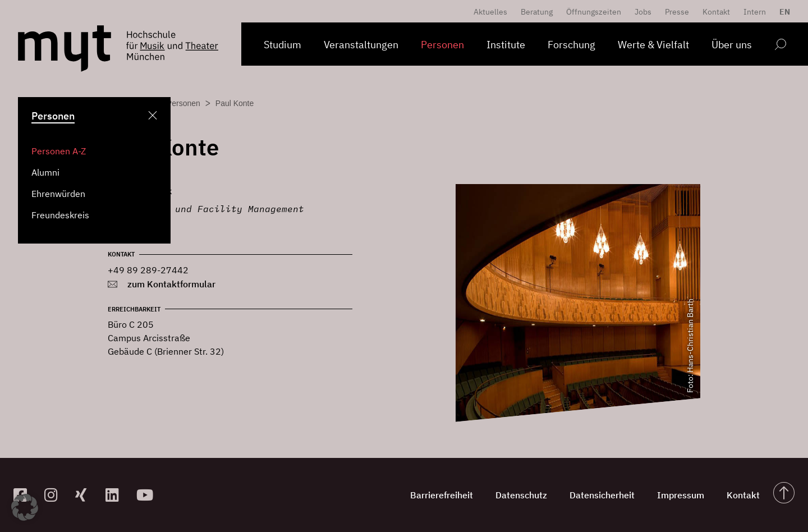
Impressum (681, 495)
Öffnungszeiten (594, 12)
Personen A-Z (59, 151)
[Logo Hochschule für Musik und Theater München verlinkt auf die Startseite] (65, 49)
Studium (283, 45)
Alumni (45, 172)
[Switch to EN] (782, 12)
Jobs (643, 12)
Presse (677, 12)
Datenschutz (521, 495)
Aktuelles (490, 12)
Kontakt (716, 12)
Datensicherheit (602, 495)
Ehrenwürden (58, 194)
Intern (755, 12)
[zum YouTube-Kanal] (147, 495)
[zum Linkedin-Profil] (116, 495)
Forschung (571, 45)
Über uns (732, 45)
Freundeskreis (60, 215)
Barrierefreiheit (442, 495)
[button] (25, 507)
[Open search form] (780, 46)
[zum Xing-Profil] (86, 495)
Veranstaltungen (361, 45)
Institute (506, 45)
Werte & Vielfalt (653, 45)
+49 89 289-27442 (148, 270)
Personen (442, 45)
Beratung (537, 12)
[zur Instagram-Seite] (55, 495)
